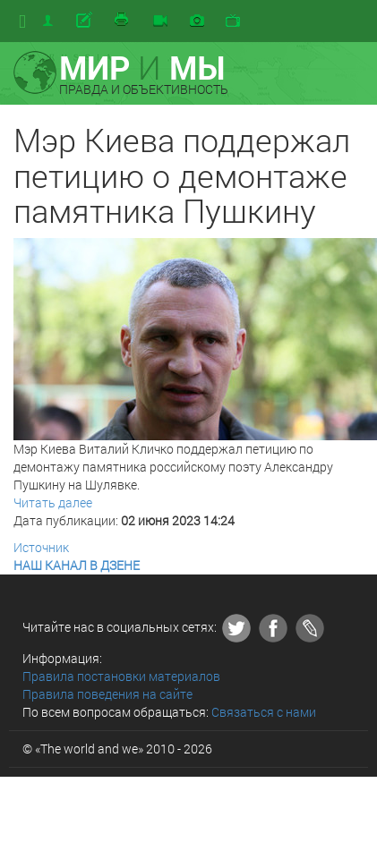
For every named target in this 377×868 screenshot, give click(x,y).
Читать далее (53, 502)
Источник (41, 547)
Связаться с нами (264, 712)
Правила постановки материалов (121, 676)
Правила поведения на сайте (107, 694)
